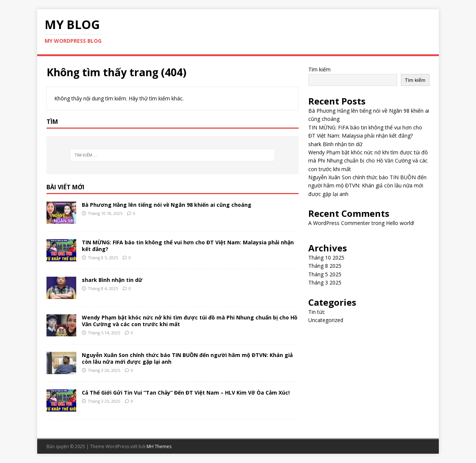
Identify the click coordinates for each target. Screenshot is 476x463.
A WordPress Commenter (339, 223)
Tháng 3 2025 (325, 282)
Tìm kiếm (319, 69)
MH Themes (159, 446)
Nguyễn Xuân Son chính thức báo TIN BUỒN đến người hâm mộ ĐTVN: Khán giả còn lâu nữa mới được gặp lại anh (187, 358)
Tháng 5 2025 (325, 274)
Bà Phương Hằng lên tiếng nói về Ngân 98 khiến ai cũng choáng (167, 205)
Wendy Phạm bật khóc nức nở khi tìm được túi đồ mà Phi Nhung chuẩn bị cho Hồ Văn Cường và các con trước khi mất (190, 321)
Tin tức (317, 312)
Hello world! (400, 223)
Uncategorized (326, 320)
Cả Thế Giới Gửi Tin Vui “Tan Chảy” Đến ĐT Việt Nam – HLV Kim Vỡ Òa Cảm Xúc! (186, 393)
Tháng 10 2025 (326, 258)
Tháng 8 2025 (325, 266)
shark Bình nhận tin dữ (112, 280)
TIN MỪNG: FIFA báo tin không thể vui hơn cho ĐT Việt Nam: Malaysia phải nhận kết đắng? (188, 246)
